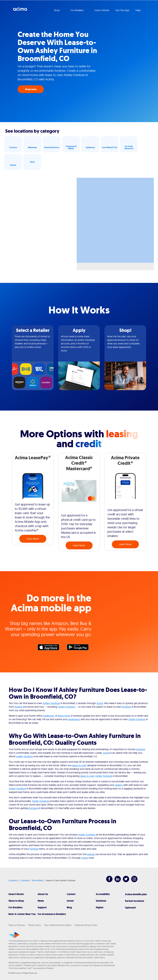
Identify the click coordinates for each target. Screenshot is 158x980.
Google (79, 648)
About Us (43, 894)
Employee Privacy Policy (86, 925)
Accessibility (103, 894)
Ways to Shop (16, 901)
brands (18, 707)
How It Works (16, 894)
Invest (70, 901)
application (74, 719)
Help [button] (138, 10)
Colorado (25, 880)
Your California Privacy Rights (58, 925)
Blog (69, 907)
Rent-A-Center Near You (22, 914)
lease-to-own (79, 765)
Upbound (130, 908)
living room (64, 716)
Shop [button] (57, 10)
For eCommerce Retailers (52, 914)
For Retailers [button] (77, 10)
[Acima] (14, 935)
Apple (50, 648)
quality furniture (24, 756)
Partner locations (135, 901)
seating (119, 785)
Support (42, 907)
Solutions (101, 901)
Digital (100, 907)
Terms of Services (17, 925)
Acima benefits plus (136, 894)
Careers (71, 894)
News (41, 901)
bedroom (49, 716)
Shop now (31, 89)
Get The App (122, 10)
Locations (13, 880)
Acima (20, 10)
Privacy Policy (35, 925)
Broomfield (38, 880)
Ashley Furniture (51, 703)
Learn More (33, 539)
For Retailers (16, 907)
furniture (126, 707)
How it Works (102, 10)
